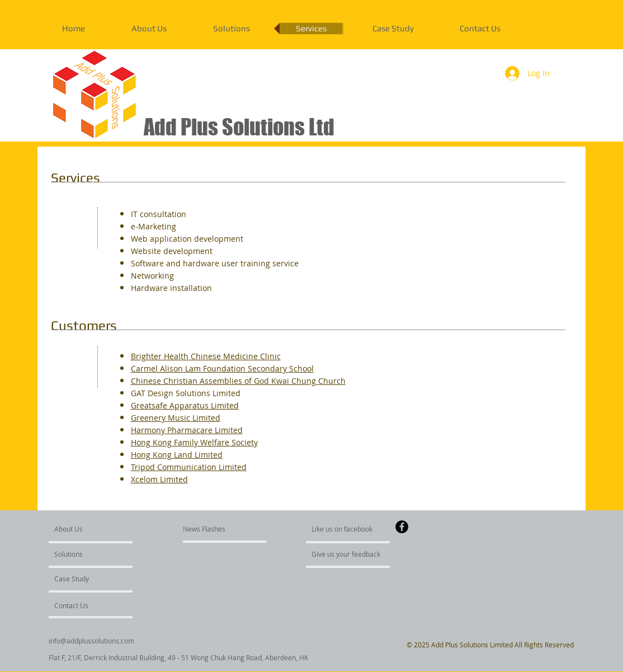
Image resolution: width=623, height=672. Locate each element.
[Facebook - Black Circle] (402, 527)
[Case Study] (84, 579)
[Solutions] (86, 554)
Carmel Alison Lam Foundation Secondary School (222, 368)
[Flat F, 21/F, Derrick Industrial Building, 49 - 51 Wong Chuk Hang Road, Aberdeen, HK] (178, 657)
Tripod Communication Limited (189, 467)
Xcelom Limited (159, 479)
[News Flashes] (215, 529)
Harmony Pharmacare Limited (187, 430)
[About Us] (97, 529)
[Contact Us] (81, 605)
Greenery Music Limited (176, 418)
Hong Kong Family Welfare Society (194, 442)
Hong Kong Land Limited (177, 455)
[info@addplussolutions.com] (92, 641)
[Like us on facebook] (345, 529)
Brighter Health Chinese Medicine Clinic (206, 356)
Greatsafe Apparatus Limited (185, 405)
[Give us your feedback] (352, 554)
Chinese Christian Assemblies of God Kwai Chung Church (238, 381)
